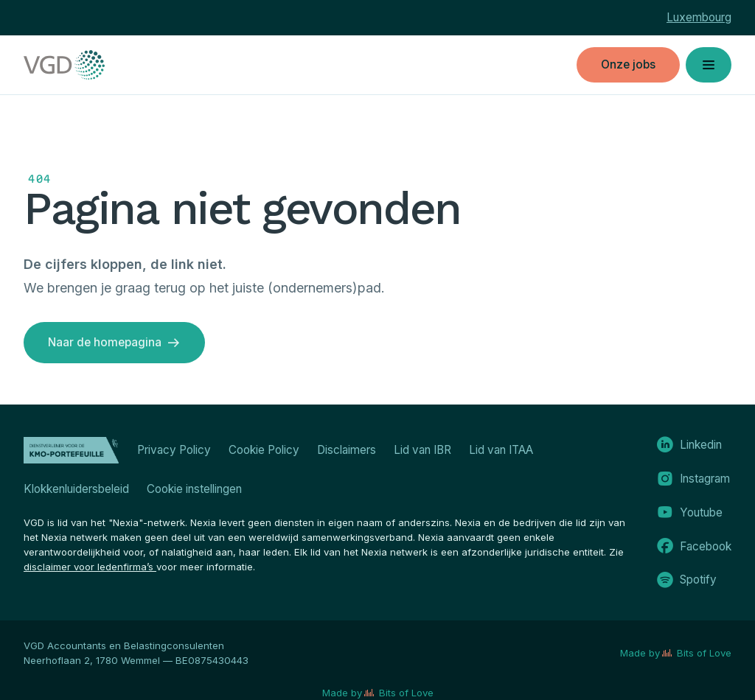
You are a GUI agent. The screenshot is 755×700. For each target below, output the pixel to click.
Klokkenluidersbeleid (76, 489)
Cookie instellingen (194, 489)
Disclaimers (347, 450)
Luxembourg (699, 17)
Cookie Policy (264, 450)
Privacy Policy (174, 450)
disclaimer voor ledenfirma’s (90, 567)
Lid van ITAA (501, 450)
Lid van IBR (422, 450)
